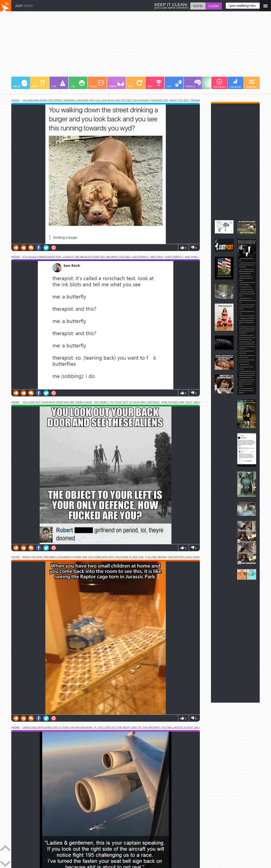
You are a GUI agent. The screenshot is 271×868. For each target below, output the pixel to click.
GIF (135, 84)
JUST (24, 6)
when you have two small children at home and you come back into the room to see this (83, 557)
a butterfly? (174, 257)
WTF (39, 84)
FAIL (58, 84)
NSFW (116, 84)
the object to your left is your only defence (127, 402)
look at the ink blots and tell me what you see (97, 257)
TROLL (97, 84)
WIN (155, 84)
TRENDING (236, 83)
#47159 (16, 557)
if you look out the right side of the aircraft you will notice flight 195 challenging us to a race (164, 727)
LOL (78, 84)
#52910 (16, 100)
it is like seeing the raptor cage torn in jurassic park (184, 557)
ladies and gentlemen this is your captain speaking (57, 727)
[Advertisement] (124, 46)
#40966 (16, 727)
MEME (20, 84)
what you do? (179, 100)
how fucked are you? (176, 402)
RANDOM (252, 84)
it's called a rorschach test (42, 257)
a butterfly (140, 257)
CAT (174, 84)
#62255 (16, 257)
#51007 (16, 402)
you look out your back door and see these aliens (57, 402)
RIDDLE (193, 84)
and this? (157, 257)
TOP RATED (219, 84)
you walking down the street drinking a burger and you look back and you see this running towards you (95, 100)
